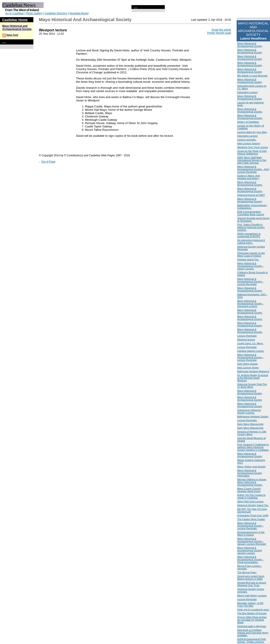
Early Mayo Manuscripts (250, 424)
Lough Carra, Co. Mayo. (250, 343)
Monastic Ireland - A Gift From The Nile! (250, 604)
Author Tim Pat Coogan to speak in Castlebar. (251, 496)
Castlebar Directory (56, 13)
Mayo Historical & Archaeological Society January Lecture (250, 550)
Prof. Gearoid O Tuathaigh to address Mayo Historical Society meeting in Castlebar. (253, 447)
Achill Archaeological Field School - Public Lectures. (252, 640)
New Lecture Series (248, 368)
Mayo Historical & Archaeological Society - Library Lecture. (250, 266)
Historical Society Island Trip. (253, 505)
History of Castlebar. (248, 122)
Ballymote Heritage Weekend (253, 371)
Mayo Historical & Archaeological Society (250, 45)
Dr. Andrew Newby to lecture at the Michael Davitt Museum (253, 378)
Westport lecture (246, 340)
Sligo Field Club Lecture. (251, 501)
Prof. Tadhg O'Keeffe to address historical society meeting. (251, 227)
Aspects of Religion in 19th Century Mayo (252, 433)
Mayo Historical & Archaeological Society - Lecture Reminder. (250, 526)
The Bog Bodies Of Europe (252, 613)
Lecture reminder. (247, 140)
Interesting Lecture (247, 92)
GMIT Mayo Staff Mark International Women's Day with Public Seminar (252, 160)
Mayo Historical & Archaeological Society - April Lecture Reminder (253, 169)
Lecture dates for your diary (252, 132)
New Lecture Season (249, 143)
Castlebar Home (15, 20)
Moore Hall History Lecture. (252, 596)
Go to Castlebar (14, 13)
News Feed (12, 35)
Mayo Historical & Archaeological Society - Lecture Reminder (250, 282)
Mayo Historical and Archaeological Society (17, 28)
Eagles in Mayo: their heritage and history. (249, 177)
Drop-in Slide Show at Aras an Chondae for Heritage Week (252, 620)
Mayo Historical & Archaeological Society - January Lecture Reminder (252, 541)
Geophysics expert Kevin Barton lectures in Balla (251, 578)
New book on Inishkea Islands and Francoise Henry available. (253, 633)
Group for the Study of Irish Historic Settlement (252, 152)
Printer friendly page (219, 33)
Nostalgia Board (79, 13)
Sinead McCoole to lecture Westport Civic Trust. (252, 584)
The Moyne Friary (247, 572)
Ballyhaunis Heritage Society (253, 417)
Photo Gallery (34, 13)
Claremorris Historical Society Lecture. (249, 411)
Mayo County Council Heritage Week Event (249, 490)
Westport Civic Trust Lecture (253, 147)
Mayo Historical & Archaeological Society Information (250, 473)
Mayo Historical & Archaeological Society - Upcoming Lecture (250, 304)
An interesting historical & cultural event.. (251, 241)
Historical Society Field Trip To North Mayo (252, 386)
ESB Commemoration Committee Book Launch (251, 213)
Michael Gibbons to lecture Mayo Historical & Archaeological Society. (252, 482)
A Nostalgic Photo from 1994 (253, 515)
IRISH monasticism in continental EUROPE (249, 235)
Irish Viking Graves (248, 364)
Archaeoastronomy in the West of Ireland (251, 533)
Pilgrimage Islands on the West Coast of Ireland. (251, 254)
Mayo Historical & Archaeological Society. (250, 110)
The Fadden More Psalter (251, 519)
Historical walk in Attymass (252, 626)
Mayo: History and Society (252, 467)
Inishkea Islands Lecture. (251, 351)
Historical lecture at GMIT (251, 195)
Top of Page (48, 162)
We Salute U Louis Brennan (252, 76)
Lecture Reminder (247, 336)
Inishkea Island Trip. (248, 260)
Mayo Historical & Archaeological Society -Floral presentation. (250, 559)
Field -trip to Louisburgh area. (253, 610)
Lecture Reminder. (247, 420)
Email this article (221, 30)
